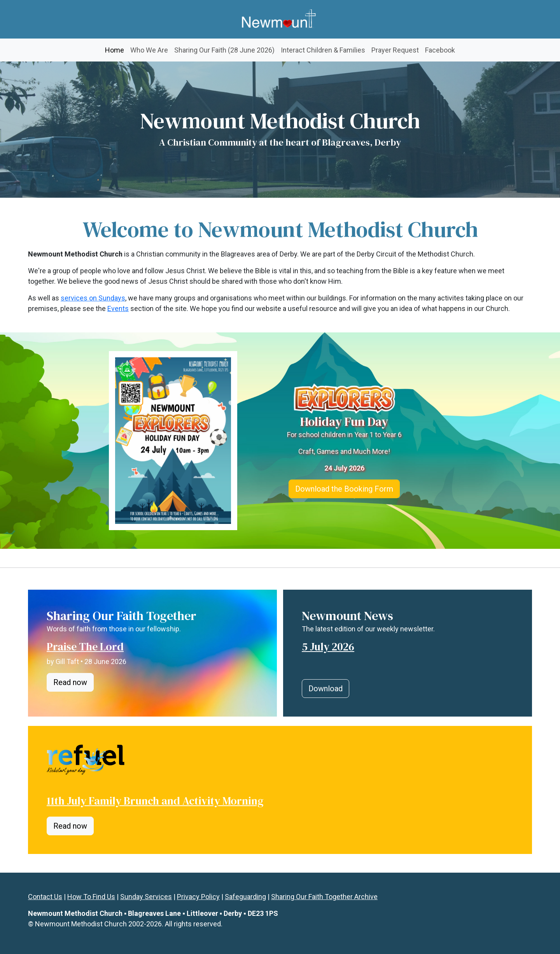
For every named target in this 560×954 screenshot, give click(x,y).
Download (325, 689)
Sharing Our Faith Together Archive (324, 897)
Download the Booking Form (344, 489)
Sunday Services (146, 897)
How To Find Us (91, 897)
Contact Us (45, 897)
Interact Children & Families (323, 50)
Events (118, 308)
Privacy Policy (198, 897)
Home (116, 49)
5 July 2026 (328, 647)
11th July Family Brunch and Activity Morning (155, 801)
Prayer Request (395, 50)
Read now (70, 682)
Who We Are (149, 50)
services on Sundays (93, 298)
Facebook (440, 50)
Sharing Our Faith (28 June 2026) (224, 50)
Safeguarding (245, 897)
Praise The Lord (85, 647)
